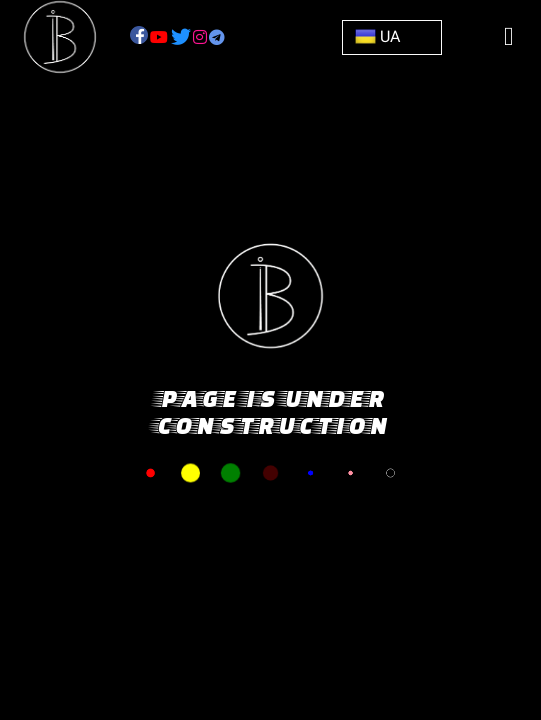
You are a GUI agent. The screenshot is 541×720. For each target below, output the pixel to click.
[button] (392, 37)
